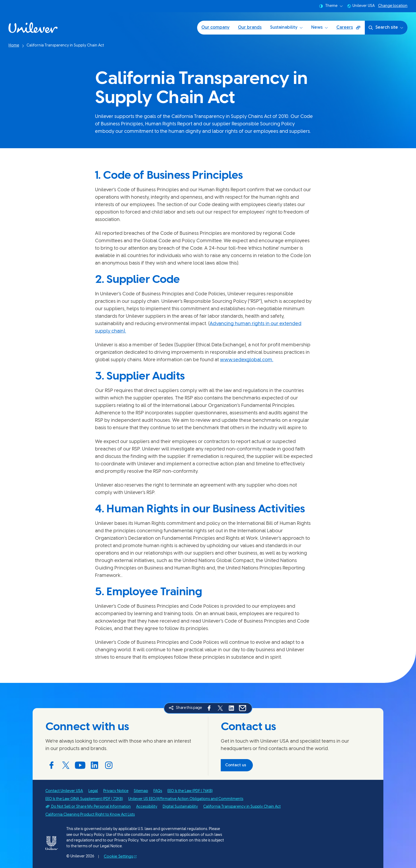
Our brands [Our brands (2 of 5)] (250, 27)
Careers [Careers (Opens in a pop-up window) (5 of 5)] (350, 29)
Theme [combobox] (331, 6)
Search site (386, 28)
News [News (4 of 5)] (320, 27)
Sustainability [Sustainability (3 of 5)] (286, 27)
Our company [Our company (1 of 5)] (215, 27)
